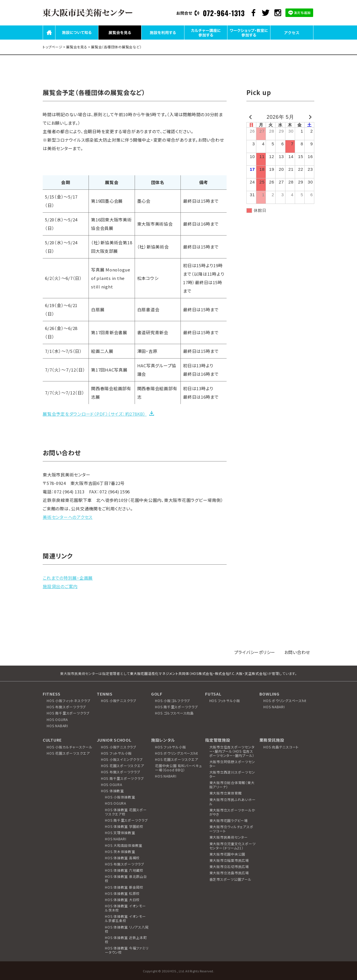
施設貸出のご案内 (60, 586)
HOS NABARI (57, 726)
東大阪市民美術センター (229, 837)
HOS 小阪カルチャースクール (69, 747)
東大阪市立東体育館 (226, 793)
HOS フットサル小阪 (225, 701)
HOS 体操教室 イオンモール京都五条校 (125, 918)
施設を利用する (163, 39)
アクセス (292, 39)
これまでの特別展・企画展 (68, 578)
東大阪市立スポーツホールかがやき (232, 812)
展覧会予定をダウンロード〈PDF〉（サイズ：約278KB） (95, 414)
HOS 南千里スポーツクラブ (68, 713)
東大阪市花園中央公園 (227, 854)
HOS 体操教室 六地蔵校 (124, 870)
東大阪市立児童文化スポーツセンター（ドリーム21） (233, 846)
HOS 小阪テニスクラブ (119, 701)
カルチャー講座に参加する (206, 39)
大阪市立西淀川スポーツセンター (232, 774)
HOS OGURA (57, 719)
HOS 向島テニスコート (281, 747)
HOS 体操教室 (112, 791)
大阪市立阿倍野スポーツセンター (232, 764)
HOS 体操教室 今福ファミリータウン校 (127, 950)
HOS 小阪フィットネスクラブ (68, 701)
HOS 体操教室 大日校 (122, 900)
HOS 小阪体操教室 (120, 797)
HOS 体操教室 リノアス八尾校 (127, 929)
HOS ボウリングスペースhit (285, 701)
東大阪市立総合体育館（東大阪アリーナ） (232, 785)
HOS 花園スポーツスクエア (68, 753)
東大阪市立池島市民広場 (229, 873)
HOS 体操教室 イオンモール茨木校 (125, 908)
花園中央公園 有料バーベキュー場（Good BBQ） (178, 768)
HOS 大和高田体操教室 (124, 845)
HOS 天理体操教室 (120, 833)
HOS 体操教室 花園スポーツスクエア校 (126, 812)
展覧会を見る (120, 39)
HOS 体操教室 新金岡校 (124, 887)
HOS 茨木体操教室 (120, 851)
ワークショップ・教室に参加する (249, 39)
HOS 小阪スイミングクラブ (122, 759)
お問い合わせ (297, 652)
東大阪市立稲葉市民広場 (229, 860)
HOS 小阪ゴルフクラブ (173, 701)
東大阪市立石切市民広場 (229, 866)
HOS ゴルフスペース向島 (174, 713)
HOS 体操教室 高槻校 (122, 858)
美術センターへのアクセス (68, 517)
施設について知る (77, 39)
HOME (49, 39)
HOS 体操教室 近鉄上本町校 (126, 940)
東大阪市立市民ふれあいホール (233, 802)
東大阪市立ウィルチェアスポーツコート (231, 829)
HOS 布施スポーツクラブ (66, 707)
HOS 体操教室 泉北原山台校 (126, 878)
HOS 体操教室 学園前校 (124, 826)
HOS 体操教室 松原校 (122, 893)
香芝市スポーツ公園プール (230, 879)
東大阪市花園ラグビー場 (229, 820)
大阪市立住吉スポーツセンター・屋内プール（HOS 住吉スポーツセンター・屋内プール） (232, 751)
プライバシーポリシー (255, 652)
